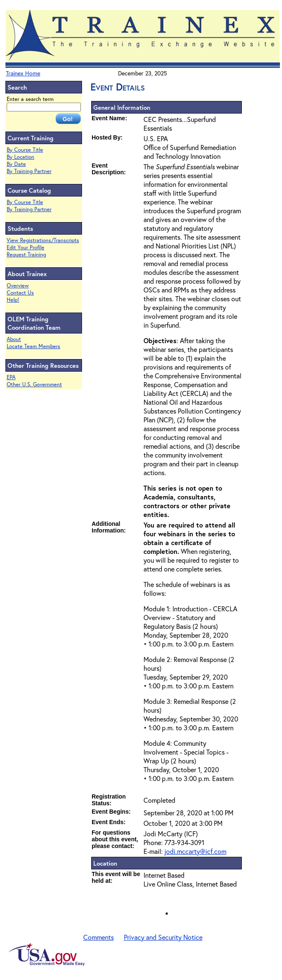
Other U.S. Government (34, 384)
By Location (21, 157)
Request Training (26, 255)
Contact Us (20, 293)
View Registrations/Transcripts (43, 240)
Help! (13, 300)
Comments (99, 937)
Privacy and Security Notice (163, 937)
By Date (16, 164)
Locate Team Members (33, 346)
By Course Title (25, 150)
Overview (18, 286)
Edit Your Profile (26, 247)
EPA (11, 377)
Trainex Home (23, 73)
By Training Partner (29, 171)
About (14, 339)
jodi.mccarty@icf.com (195, 851)
